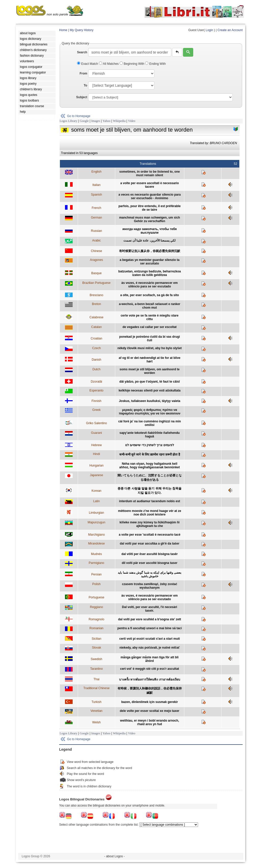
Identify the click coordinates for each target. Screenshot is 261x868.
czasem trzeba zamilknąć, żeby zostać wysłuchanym (149, 586)
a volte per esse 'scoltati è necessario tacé (150, 535)
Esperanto (96, 391)
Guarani (96, 433)
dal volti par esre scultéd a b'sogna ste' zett (149, 619)
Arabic (96, 241)
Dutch (96, 369)
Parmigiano (96, 563)
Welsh (96, 722)
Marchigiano (96, 535)
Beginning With (132, 64)
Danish (96, 360)
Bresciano (96, 295)
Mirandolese (96, 544)
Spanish (96, 195)
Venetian (96, 711)
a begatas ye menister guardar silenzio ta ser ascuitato (149, 262)
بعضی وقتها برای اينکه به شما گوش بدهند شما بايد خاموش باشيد (149, 574)
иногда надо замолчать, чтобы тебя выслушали (149, 231)
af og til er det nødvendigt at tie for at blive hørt (150, 360)
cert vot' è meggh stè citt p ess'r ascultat (149, 669)
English (96, 172)
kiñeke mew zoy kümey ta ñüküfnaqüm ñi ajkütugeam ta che (149, 524)
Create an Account (230, 30)
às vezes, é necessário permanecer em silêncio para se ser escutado (149, 285)
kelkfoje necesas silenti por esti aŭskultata (149, 391)
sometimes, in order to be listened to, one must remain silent (149, 173)
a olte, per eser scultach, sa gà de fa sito (150, 295)
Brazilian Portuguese (96, 283)
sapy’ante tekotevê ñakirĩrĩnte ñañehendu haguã (150, 435)
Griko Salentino (96, 423)
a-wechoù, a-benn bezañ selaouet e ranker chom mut (149, 306)
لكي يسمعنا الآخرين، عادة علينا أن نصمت (149, 241)
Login (209, 30)
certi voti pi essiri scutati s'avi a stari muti (150, 639)
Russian (96, 231)
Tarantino (96, 669)
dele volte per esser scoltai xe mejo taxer (149, 711)
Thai (96, 679)
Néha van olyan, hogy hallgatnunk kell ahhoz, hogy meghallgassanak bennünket (149, 466)
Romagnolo (96, 619)
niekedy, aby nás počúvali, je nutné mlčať (150, 648)
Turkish (96, 702)
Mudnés (96, 554)
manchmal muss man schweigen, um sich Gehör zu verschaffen (149, 219)
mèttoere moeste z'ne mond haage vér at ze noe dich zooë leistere (150, 513)
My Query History (82, 30)
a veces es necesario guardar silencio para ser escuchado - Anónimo (150, 196)
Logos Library (68, 121)
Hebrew (96, 445)
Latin (96, 501)
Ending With (155, 64)
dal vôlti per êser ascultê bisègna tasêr (149, 554)
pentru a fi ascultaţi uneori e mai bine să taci (149, 628)
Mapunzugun (96, 522)
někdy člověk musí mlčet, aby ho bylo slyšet (150, 348)
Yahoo (106, 121)
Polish (96, 584)
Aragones (96, 260)
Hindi (96, 454)
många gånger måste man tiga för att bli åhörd (149, 659)
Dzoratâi (96, 382)
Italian (96, 185)
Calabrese (96, 317)
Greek (96, 410)
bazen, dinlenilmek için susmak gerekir (150, 702)
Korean (96, 491)
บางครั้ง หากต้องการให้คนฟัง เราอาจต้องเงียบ (150, 680)
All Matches (109, 64)
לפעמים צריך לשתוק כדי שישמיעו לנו (150, 445)
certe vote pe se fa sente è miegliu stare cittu (149, 317)
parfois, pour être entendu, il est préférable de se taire (150, 208)
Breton (96, 304)
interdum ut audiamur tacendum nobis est (149, 501)
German (96, 218)
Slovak (96, 648)
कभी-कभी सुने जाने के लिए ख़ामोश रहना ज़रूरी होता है (150, 455)
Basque (96, 273)
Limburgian (96, 513)
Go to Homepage (79, 116)
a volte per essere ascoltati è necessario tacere (149, 185)
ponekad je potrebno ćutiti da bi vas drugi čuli (150, 338)
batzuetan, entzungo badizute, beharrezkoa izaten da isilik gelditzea (149, 273)
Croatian (96, 338)
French (96, 208)
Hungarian (96, 466)
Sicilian (96, 639)
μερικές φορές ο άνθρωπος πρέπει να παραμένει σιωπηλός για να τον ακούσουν (150, 412)
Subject (82, 97)
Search (82, 52)
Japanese (96, 475)
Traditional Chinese (96, 688)
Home (63, 30)
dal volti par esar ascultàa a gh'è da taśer (150, 544)
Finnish (96, 401)
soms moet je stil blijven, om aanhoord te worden (149, 371)
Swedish (96, 659)
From (83, 73)
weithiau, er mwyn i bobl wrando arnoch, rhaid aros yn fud (149, 722)
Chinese (96, 251)
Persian (96, 574)
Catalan (96, 327)
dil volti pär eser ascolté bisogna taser (150, 563)
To (85, 85)
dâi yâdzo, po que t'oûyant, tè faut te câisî (149, 382)
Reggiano (96, 607)
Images (96, 121)
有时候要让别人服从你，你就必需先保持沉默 (150, 251)
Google (84, 121)
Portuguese (96, 597)
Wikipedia (119, 121)
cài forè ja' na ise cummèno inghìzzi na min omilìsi (150, 423)
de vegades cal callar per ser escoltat (150, 327)
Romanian (96, 628)
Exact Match (88, 64)
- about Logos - (115, 856)
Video (132, 121)
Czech (96, 348)
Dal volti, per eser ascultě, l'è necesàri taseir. (150, 609)
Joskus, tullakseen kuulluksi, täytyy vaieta (149, 401)
